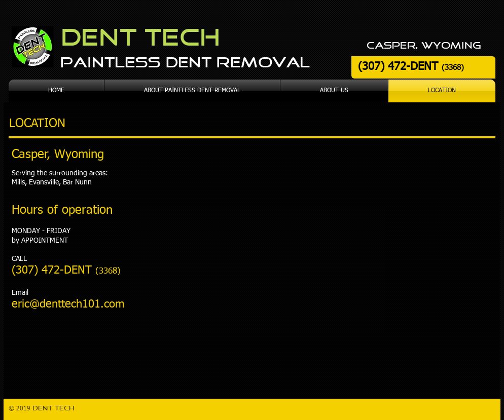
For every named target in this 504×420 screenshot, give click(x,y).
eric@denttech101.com (68, 304)
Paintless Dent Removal (185, 63)
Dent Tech (140, 39)
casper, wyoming (424, 46)
